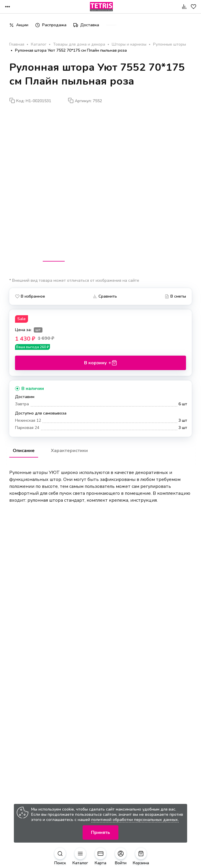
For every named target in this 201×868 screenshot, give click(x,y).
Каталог (39, 44)
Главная (17, 44)
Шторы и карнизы (129, 44)
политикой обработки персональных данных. (135, 820)
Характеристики (69, 451)
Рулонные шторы (170, 44)
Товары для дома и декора (79, 44)
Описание (24, 451)
